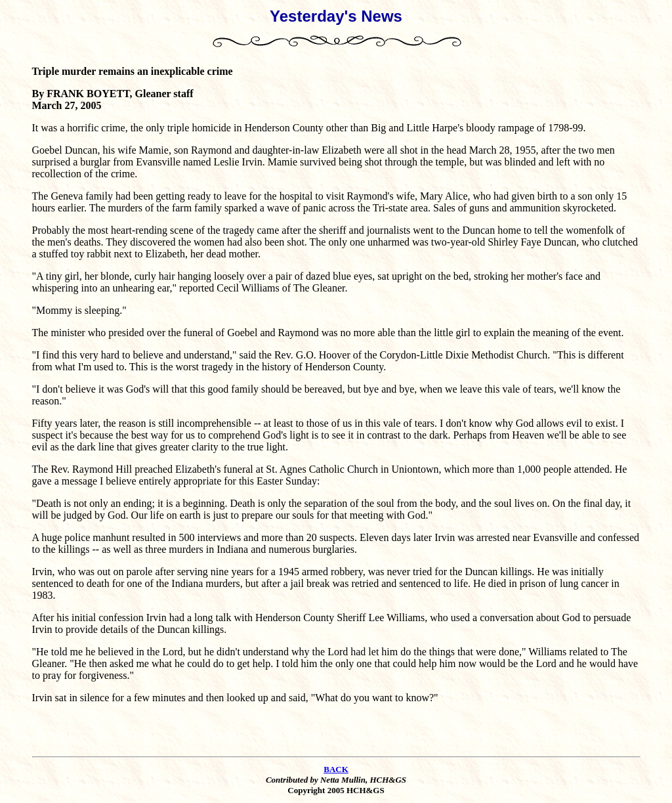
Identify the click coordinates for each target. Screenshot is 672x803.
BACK (336, 769)
